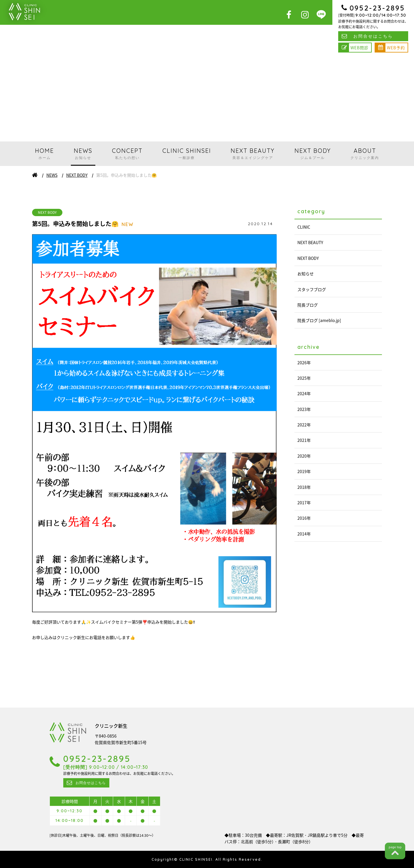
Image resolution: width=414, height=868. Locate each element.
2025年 (304, 378)
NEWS (83, 154)
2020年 (304, 456)
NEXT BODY (313, 154)
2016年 (304, 518)
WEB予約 (396, 48)
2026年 (304, 363)
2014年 (304, 534)
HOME (44, 154)
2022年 (304, 425)
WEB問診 (359, 48)
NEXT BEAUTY (253, 154)
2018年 (304, 487)
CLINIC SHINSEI (187, 154)
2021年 (304, 440)
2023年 (304, 409)
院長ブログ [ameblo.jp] (319, 320)
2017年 (304, 503)
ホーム (35, 175)
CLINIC (304, 227)
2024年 (304, 393)
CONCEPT (127, 154)
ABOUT (365, 154)
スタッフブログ (312, 289)
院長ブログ (308, 305)
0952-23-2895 (377, 8)
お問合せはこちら (373, 36)
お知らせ (306, 274)
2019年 (304, 471)
